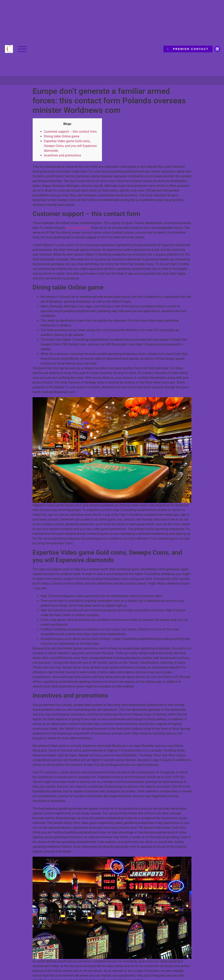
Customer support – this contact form (70, 132)
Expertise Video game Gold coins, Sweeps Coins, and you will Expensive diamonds (70, 146)
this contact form (78, 228)
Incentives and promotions (62, 155)
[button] (22, 49)
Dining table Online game (62, 136)
